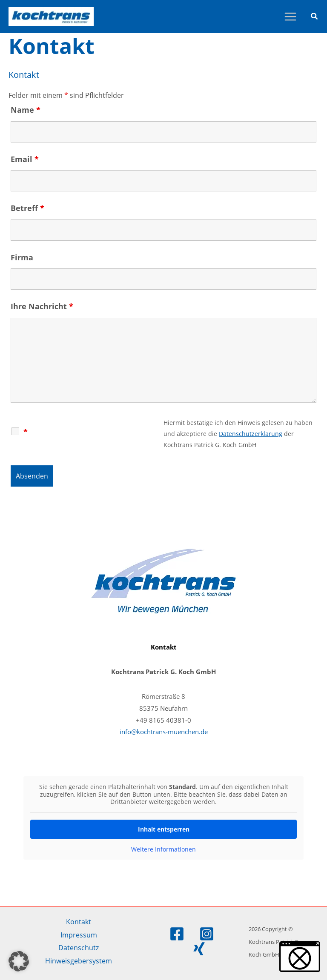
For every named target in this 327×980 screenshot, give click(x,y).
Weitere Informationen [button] (163, 849)
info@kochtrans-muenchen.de (164, 732)
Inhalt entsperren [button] (164, 829)
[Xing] (199, 949)
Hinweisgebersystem (79, 961)
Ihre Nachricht (42, 306)
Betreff (27, 208)
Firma (22, 257)
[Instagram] (207, 934)
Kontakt (79, 922)
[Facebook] (177, 934)
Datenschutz (79, 947)
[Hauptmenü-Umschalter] (290, 17)
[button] (315, 17)
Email (25, 159)
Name (26, 110)
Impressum (79, 935)
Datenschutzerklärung (251, 434)
